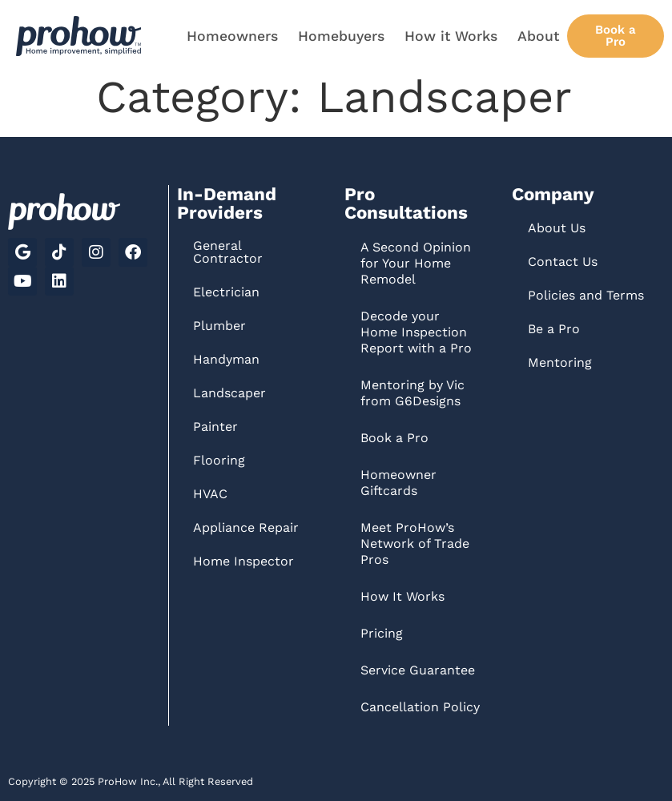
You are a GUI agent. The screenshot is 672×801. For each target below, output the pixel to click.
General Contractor (228, 252)
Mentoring (560, 362)
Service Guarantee (418, 670)
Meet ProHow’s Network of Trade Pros (415, 543)
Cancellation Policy (420, 707)
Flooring (219, 460)
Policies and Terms (586, 295)
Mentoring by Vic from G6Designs (412, 393)
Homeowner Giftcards (398, 483)
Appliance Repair (246, 527)
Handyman (226, 359)
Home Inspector (243, 561)
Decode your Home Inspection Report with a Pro (416, 332)
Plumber (219, 326)
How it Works (451, 36)
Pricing (382, 633)
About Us (557, 228)
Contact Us (563, 262)
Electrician (226, 292)
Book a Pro (394, 438)
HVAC (210, 494)
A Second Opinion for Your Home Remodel (416, 263)
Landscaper (229, 393)
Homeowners (232, 36)
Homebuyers (341, 36)
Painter (215, 427)
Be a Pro (554, 329)
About (538, 36)
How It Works (402, 596)
